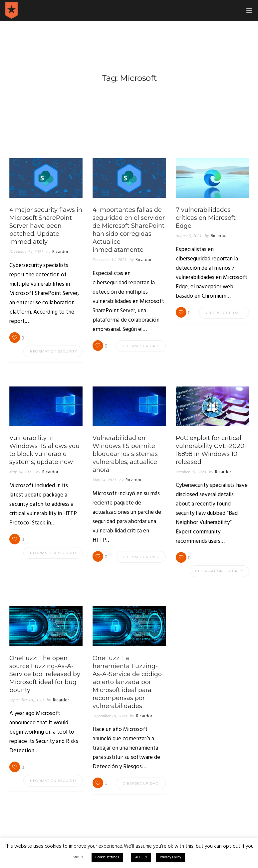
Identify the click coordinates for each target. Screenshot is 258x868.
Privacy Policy (170, 857)
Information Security (53, 351)
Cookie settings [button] (107, 857)
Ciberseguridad (141, 346)
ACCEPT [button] (141, 857)
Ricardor (60, 252)
